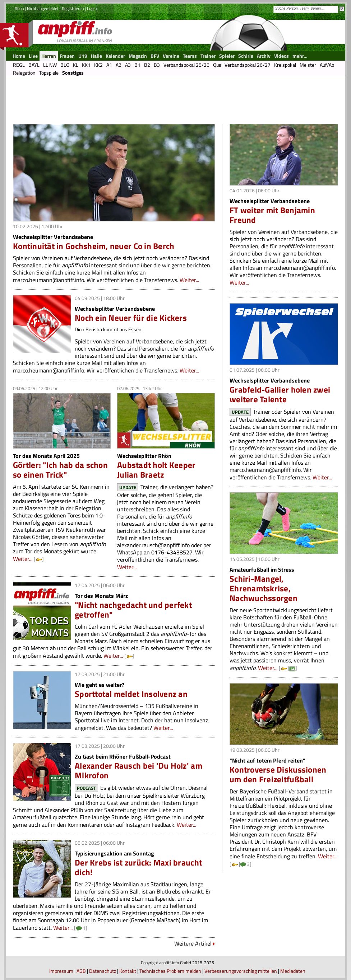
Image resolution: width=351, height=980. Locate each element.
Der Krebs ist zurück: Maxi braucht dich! (138, 867)
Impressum (61, 971)
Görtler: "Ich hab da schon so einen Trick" (60, 470)
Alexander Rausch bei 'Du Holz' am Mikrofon (138, 770)
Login (92, 8)
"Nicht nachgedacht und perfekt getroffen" (133, 610)
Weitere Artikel (193, 943)
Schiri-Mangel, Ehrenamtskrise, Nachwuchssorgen (264, 588)
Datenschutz (103, 971)
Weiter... (189, 280)
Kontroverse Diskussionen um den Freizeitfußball (278, 774)
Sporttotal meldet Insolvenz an (131, 694)
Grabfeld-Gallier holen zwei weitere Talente (280, 394)
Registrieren (73, 8)
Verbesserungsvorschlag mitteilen (241, 971)
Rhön (19, 8)
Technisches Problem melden (170, 971)
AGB (81, 971)
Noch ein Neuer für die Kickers (131, 318)
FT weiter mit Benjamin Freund (272, 215)
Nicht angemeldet (43, 8)
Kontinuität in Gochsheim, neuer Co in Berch (94, 246)
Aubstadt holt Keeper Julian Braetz (156, 470)
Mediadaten (293, 971)
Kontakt (128, 971)
